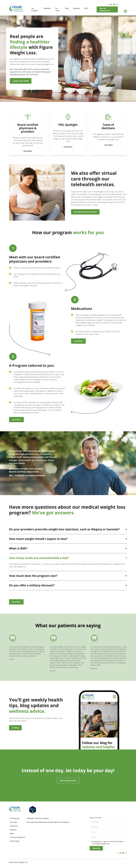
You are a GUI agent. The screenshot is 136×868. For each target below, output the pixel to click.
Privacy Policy (15, 841)
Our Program (35, 9)
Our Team (57, 9)
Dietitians (76, 8)
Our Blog (15, 728)
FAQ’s (86, 8)
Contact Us (14, 826)
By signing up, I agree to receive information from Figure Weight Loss (108, 843)
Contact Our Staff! (21, 81)
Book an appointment (68, 781)
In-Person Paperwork (17, 837)
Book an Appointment (105, 9)
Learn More (78, 341)
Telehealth (47, 8)
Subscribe (96, 848)
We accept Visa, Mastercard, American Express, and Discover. (48, 822)
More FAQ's (16, 602)
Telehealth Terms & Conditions (38, 818)
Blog (67, 8)
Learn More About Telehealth (85, 212)
